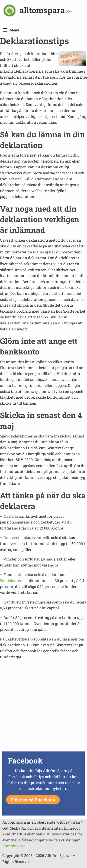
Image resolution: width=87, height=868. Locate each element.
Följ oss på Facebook (33, 800)
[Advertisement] (43, 707)
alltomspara (46, 10)
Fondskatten (11, 580)
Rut (7, 537)
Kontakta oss (14, 846)
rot (20, 537)
